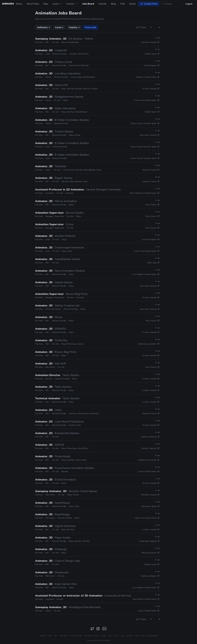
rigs (56, 636)
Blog (113, 4)
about (116, 636)
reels (50, 636)
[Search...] (171, 4)
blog (123, 636)
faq (143, 636)
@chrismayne (98, 19)
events (104, 636)
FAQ (123, 4)
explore (43, 636)
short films (64, 636)
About (132, 4)
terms (137, 636)
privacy (130, 636)
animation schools (91, 636)
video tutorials (76, 636)
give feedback (152, 636)
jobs (110, 636)
